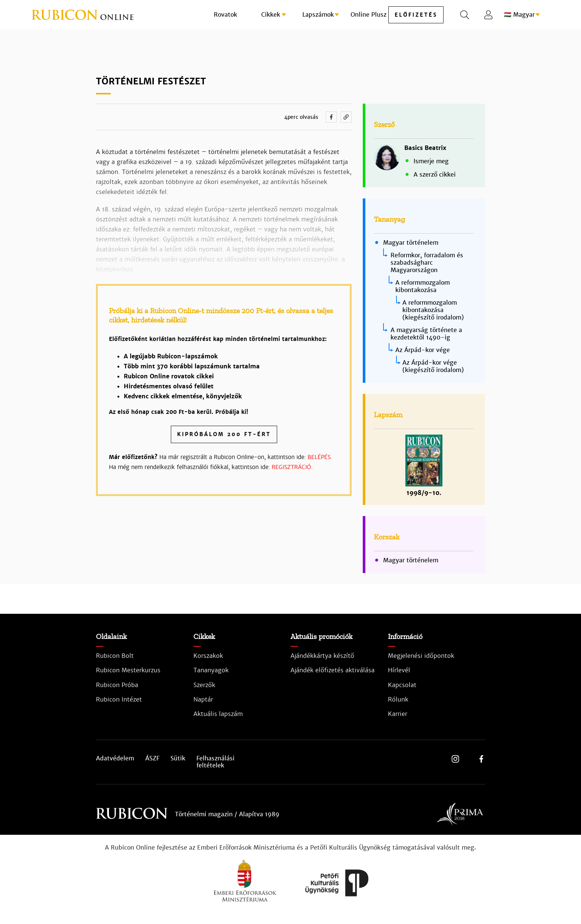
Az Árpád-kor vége (423, 350)
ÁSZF (152, 759)
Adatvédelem (115, 759)
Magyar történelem (411, 243)
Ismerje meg (431, 161)
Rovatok (225, 15)
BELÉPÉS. (320, 457)
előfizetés (416, 15)
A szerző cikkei (435, 175)
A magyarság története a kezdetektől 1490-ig (426, 334)
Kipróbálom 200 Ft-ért (224, 434)
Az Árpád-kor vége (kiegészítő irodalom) (433, 366)
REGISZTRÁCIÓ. (292, 467)
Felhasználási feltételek (215, 762)
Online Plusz (368, 15)
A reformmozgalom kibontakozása (423, 286)
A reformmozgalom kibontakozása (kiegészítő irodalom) (433, 310)
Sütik (178, 759)
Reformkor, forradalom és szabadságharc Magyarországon (427, 263)
